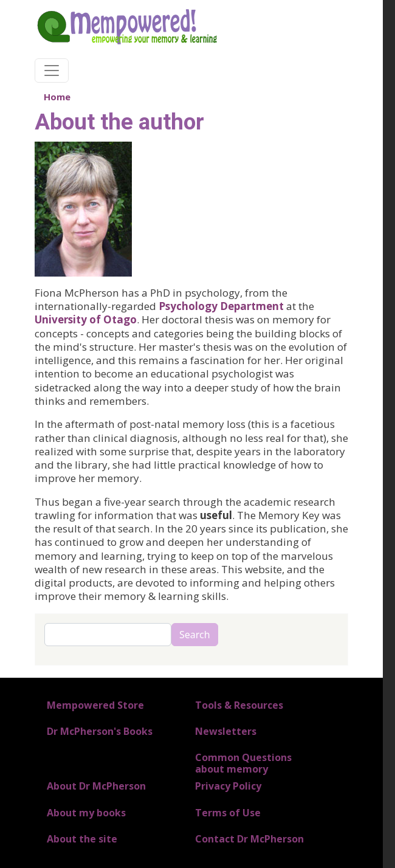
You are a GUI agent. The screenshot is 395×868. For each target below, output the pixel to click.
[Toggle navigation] (52, 71)
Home (57, 97)
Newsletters (226, 731)
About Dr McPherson (96, 786)
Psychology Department (221, 306)
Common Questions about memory (243, 763)
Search (195, 635)
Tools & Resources (239, 705)
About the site (82, 839)
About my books (86, 813)
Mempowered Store (95, 705)
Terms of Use (228, 813)
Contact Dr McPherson (249, 839)
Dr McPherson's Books (100, 731)
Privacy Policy (228, 786)
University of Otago (86, 319)
